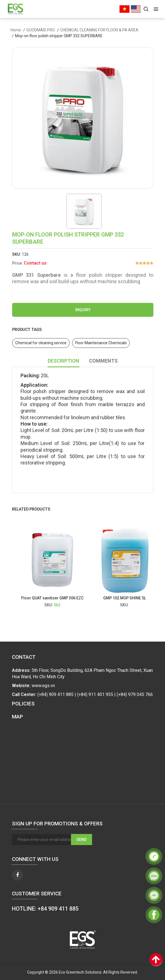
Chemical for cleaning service (41, 343)
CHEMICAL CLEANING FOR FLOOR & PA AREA (99, 30)
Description (64, 361)
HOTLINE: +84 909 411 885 (45, 909)
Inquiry (83, 310)
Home (16, 30)
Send (82, 840)
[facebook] (17, 875)
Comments (103, 361)
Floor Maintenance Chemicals (101, 343)
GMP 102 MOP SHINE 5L (128, 598)
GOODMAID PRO (41, 30)
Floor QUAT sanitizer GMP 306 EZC (56, 598)
